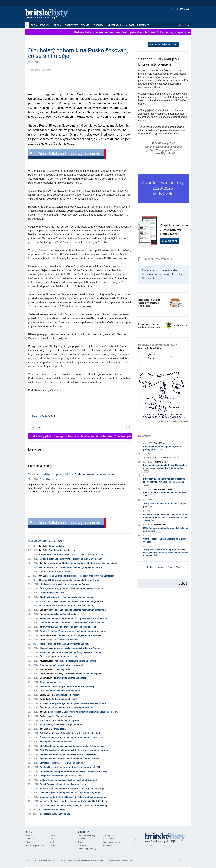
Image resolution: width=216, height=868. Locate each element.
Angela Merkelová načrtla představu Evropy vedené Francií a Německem (74, 618)
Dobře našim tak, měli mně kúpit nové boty (60, 691)
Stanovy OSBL (110, 835)
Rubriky (99, 25)
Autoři (130, 25)
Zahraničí (29, 835)
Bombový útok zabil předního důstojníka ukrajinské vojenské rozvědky (73, 771)
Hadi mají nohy (63, 669)
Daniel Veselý (46, 610)
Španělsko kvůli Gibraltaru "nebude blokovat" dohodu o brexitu (70, 759)
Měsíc (161, 567)
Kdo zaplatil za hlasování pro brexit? (57, 742)
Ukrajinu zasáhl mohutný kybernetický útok (60, 776)
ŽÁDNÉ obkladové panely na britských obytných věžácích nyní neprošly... (75, 750)
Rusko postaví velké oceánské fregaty (58, 614)
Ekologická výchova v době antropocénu (84, 674)
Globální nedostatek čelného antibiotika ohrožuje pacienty (66, 606)
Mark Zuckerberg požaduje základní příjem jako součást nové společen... (74, 703)
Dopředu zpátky (59, 729)
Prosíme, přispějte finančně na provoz (64, 644)
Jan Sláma (45, 729)
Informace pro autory (112, 842)
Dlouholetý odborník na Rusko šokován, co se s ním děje (67, 597)
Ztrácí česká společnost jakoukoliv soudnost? (79, 635)
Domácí (53, 835)
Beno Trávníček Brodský (51, 674)
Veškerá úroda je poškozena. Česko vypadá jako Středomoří (68, 780)
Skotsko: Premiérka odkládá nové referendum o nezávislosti (68, 754)
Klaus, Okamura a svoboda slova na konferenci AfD (166, 494)
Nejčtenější (115, 25)
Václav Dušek (46, 695)
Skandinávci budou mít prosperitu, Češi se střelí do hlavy (67, 686)
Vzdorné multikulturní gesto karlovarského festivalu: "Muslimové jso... (83, 563)
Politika (53, 839)
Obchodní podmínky (87, 849)
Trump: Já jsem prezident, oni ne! (54, 572)
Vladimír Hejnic (47, 669)
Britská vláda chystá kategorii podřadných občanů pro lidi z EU (70, 767)
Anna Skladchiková (48, 479)
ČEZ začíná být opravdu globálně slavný (59, 657)
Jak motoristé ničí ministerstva (161, 457)
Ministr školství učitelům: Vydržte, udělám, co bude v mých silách (71, 559)
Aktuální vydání (40, 25)
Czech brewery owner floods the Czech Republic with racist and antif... (73, 623)
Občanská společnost (34, 845)
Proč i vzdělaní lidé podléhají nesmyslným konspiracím (80, 610)
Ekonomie (29, 839)
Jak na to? (148, 278)
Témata (86, 25)
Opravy (81, 842)
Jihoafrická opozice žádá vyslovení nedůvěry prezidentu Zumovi (70, 652)
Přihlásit (183, 9)
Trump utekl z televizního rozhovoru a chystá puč (165, 505)
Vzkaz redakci (109, 839)
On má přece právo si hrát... (53, 593)
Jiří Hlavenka (160, 525)
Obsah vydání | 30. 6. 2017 (46, 541)
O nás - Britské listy (87, 835)
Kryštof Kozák (47, 661)
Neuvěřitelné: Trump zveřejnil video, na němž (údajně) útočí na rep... (71, 567)
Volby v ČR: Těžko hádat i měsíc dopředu (59, 720)
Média (53, 842)
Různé (53, 845)
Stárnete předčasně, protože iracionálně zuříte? (62, 763)
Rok (170, 567)
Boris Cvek (45, 699)
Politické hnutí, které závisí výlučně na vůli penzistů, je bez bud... (71, 733)
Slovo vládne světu (68, 640)
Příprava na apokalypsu (51, 682)
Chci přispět (170, 241)
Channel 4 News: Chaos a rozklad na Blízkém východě (165, 541)
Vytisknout (35, 427)
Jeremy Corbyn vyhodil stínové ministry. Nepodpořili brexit (68, 627)
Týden (150, 567)
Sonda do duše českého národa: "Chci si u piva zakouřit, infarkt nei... (71, 555)
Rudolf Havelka (47, 716)
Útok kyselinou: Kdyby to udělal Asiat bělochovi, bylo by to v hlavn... (72, 589)
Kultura (28, 842)
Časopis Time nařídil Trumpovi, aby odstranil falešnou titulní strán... (72, 738)
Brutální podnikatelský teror (62, 550)
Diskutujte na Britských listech (72, 678)
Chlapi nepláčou (57, 546)
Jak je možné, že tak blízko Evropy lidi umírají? (62, 725)
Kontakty (82, 839)
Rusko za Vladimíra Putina (45, 416)
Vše (178, 567)
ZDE (60, 390)
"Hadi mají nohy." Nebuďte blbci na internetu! (61, 665)
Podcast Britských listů (156, 259)
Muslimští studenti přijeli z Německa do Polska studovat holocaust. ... (73, 797)
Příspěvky (143, 25)
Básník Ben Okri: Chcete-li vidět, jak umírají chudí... (64, 784)
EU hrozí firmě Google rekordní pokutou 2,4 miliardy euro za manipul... (73, 789)
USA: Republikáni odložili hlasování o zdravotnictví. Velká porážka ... (72, 746)
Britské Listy (165, 838)
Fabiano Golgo (161, 462)
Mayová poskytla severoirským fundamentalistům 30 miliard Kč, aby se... (74, 801)
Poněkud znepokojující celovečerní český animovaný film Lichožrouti (82, 576)
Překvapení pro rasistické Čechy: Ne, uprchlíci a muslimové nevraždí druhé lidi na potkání (165, 468)
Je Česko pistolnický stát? (64, 699)
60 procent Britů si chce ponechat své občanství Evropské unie (69, 580)
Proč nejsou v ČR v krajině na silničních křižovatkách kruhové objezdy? (84, 712)
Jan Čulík (43, 546)
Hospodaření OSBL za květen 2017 (55, 814)
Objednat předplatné (163, 44)
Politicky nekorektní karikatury (158, 347)
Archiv (58, 25)
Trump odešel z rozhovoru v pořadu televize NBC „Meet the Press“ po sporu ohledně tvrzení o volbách (166, 553)
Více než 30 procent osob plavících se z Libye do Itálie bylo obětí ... (71, 793)
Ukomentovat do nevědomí (67, 695)
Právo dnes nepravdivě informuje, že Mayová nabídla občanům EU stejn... (75, 806)
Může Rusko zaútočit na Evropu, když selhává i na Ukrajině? (166, 530)
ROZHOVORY (71, 25)
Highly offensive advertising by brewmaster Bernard (64, 584)
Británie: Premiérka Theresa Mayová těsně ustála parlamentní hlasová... (74, 631)
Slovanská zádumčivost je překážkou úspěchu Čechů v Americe (70, 648)
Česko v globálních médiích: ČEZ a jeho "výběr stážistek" (67, 708)
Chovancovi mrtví (64, 716)
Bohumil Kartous (48, 635)
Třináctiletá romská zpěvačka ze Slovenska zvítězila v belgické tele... (72, 601)
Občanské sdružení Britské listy (57, 860)
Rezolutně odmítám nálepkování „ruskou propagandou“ (163, 448)
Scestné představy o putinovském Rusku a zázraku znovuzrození (71, 474)
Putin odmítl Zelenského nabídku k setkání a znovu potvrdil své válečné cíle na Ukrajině (164, 482)
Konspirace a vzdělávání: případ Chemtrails (75, 661)
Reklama (82, 845)
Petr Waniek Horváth (163, 489)
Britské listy (48, 14)
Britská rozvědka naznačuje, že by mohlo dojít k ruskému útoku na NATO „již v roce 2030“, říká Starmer (166, 518)
